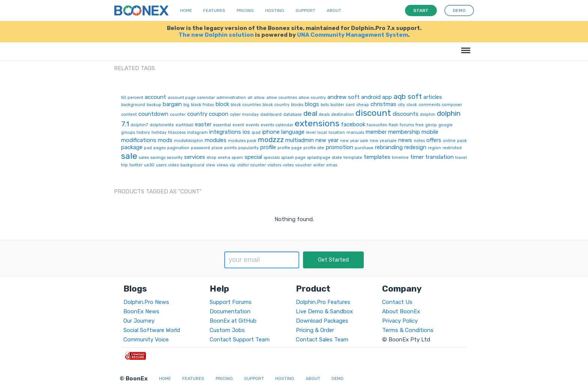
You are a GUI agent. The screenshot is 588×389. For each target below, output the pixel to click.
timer (417, 157)
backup (154, 105)
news (405, 140)
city (401, 105)
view (211, 165)
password (200, 148)
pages (160, 148)
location (337, 132)
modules (216, 140)
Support (305, 10)
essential (222, 125)
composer (452, 105)
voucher (303, 165)
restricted (452, 148)
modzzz (271, 140)
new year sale (354, 141)
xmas (332, 165)
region (434, 148)
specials (272, 158)
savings (158, 158)
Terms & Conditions (408, 330)
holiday (159, 132)
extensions (317, 123)
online (449, 141)
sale (129, 156)
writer (319, 165)
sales (144, 158)
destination (343, 114)
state (337, 158)
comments (429, 105)
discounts (406, 114)
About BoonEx (401, 311)
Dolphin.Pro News (146, 302)
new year (327, 140)
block (222, 104)
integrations (225, 132)
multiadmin (300, 140)
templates (377, 157)
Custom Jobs (227, 330)
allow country (312, 98)
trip (124, 165)
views (222, 165)
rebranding (389, 147)
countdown (153, 114)
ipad (256, 132)
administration (231, 98)
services (195, 157)
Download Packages (322, 321)
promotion (340, 147)
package (132, 147)
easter (203, 124)
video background (186, 165)
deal (310, 113)
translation (439, 157)
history (143, 132)
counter (178, 114)
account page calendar (191, 98)
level (311, 132)
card (350, 105)
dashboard (271, 114)
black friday (202, 105)
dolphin (428, 114)
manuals (355, 132)
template (353, 158)
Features (214, 10)
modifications (139, 140)
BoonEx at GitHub (233, 321)
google (445, 125)
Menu (464, 47)
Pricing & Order (315, 330)
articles (433, 97)
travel (461, 158)
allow (259, 98)
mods (165, 140)
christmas (383, 104)
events (252, 125)
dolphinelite (162, 125)
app (387, 97)
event (238, 125)
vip (232, 165)
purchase (364, 148)
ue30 (149, 165)
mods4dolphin (189, 141)
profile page (290, 148)
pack (462, 141)
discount (373, 113)
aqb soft (408, 97)
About (334, 10)
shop (211, 158)
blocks (297, 105)
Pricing (245, 10)
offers (434, 140)
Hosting (275, 10)
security (175, 158)
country (197, 114)
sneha (224, 158)
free (420, 125)
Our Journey (139, 321)
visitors (274, 165)
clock (412, 105)
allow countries (282, 98)
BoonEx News (141, 311)
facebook (353, 124)
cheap (363, 105)
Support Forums (231, 302)
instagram (197, 132)
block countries (246, 105)
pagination (178, 148)
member (376, 132)
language (293, 132)
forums (407, 125)
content (129, 114)
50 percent (132, 98)
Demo (337, 379)
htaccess (177, 132)
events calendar (277, 125)
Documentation (230, 311)
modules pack (242, 141)
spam (237, 158)
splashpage (319, 158)
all (250, 98)
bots (325, 105)
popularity (248, 148)
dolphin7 (139, 125)
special (253, 157)
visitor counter (251, 165)
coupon (219, 114)
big (186, 105)
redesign (415, 147)
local (322, 132)
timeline (400, 158)
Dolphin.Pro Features (323, 302)
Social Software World (152, 330)
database (292, 114)
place (217, 148)
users (161, 165)
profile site (314, 148)
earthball (184, 125)
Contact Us (397, 302)
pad (148, 148)
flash (393, 125)
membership (404, 132)
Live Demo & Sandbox (324, 311)
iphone (271, 132)
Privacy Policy (400, 321)
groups (128, 132)
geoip (431, 125)
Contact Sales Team (322, 340)
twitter (136, 165)
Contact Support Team (240, 340)
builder (337, 105)
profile (268, 147)
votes (288, 165)
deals (324, 114)
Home (186, 10)
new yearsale (383, 141)
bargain (172, 104)
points (230, 148)
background (133, 105)
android (371, 97)
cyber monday (244, 114)
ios (246, 132)
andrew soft (343, 97)
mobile (430, 132)
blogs (312, 104)
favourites (377, 125)
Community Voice (146, 340)
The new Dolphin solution (216, 35)
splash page (293, 158)
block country (276, 105)
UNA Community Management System (352, 35)
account (155, 97)
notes (419, 141)
